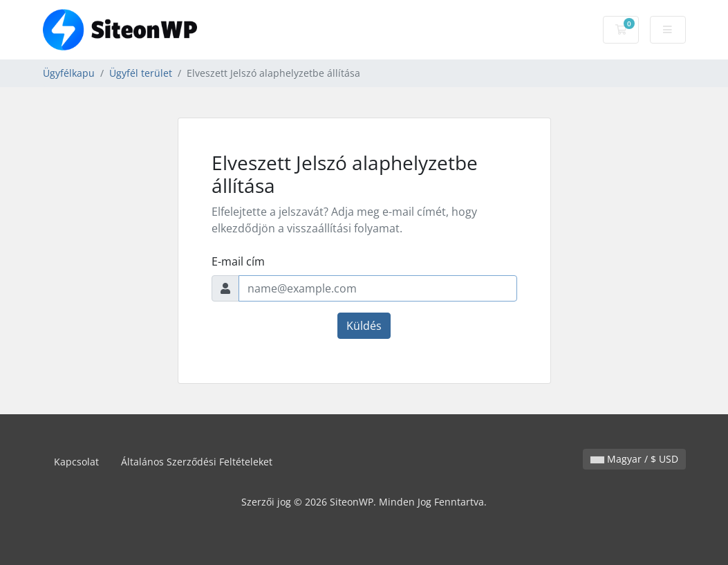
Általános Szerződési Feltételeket (197, 462)
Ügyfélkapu (69, 73)
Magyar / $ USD (634, 459)
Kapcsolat (76, 462)
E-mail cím (238, 261)
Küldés (364, 326)
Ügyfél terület (141, 73)
